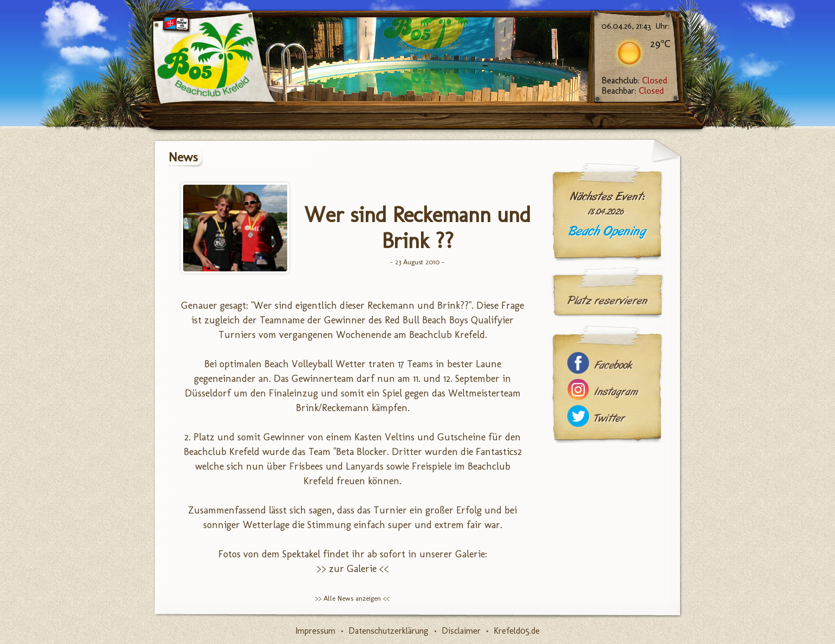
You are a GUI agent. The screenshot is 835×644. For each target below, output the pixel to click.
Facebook (613, 365)
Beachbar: (633, 91)
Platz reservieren (607, 301)
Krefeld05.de (517, 631)
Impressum (315, 631)
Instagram (616, 392)
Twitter (610, 418)
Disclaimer (461, 631)
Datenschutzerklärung (389, 631)
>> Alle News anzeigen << (352, 598)
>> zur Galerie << (353, 569)
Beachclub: (634, 80)
